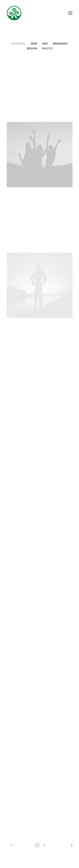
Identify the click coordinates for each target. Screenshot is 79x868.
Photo (47, 48)
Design (32, 48)
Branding (60, 43)
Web (34, 43)
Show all (19, 43)
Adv (45, 43)
